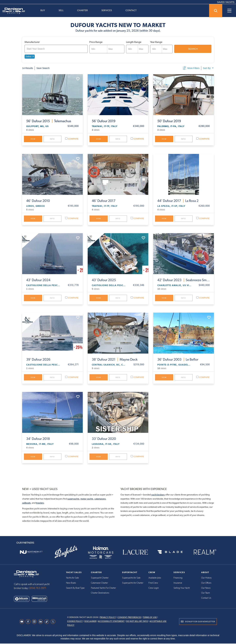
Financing (178, 578)
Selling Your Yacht (182, 588)
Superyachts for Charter (133, 583)
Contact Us (206, 598)
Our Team (206, 593)
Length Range (134, 42)
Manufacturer (32, 42)
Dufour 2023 (184, 283)
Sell (61, 10)
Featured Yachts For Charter (103, 588)
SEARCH (193, 49)
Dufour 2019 (104, 121)
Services (107, 10)
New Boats (71, 583)
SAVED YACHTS (226, 2)
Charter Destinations (100, 593)
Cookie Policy (75, 622)
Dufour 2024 (38, 283)
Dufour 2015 (49, 121)
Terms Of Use (150, 618)
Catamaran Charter (99, 583)
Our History (206, 578)
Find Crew (153, 583)
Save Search (43, 68)
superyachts (73, 499)
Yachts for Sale (72, 578)
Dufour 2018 (38, 442)
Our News (206, 588)
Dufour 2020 (104, 442)
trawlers (40, 503)
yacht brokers (158, 495)
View (33, 139)
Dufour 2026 (38, 362)
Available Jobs (155, 578)
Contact (131, 10)
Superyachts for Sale (131, 578)
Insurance (178, 583)
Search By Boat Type (75, 588)
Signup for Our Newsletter (200, 622)
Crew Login (154, 588)
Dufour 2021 (115, 362)
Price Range (96, 42)
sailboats (26, 503)
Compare (72, 139)
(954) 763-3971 (38, 589)
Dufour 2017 (104, 203)
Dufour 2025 (104, 283)
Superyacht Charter (100, 578)
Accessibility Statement (111, 622)
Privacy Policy (108, 618)
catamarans (100, 499)
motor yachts (87, 499)
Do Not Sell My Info (137, 622)
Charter (83, 10)
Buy (43, 10)
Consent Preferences (129, 618)
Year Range (156, 42)
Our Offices (206, 583)
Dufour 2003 (178, 362)
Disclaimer (90, 622)
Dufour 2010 (38, 203)
